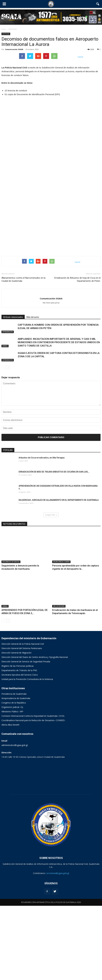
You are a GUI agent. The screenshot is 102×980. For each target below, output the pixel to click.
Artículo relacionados (13, 391)
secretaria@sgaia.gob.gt (58, 947)
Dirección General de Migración (16, 727)
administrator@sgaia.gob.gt (15, 819)
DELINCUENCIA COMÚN (61, 636)
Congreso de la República (14, 777)
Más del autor (33, 391)
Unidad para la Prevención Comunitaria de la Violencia (27, 753)
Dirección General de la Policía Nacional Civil (23, 718)
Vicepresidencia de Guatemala (16, 772)
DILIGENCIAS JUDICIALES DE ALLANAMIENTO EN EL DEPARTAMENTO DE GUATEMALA (59, 574)
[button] (98, 4)
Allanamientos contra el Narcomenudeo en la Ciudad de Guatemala (23, 353)
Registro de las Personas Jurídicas (18, 740)
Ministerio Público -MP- (13, 786)
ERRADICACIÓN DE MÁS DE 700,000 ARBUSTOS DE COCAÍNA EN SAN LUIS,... (54, 546)
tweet (80, 57)
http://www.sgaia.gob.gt (51, 377)
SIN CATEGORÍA (59, 680)
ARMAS (5, 420)
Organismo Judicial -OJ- (12, 781)
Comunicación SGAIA (14, 49)
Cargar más (51, 589)
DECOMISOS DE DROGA (11, 636)
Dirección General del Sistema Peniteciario (22, 723)
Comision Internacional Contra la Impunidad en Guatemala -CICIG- (33, 790)
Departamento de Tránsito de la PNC (19, 745)
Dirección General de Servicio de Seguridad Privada (26, 736)
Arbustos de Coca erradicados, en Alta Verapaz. (42, 532)
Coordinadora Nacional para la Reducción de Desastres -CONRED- (33, 795)
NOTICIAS (6, 34)
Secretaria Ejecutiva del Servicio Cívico (20, 749)
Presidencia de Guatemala (14, 768)
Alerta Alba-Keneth (10, 799)
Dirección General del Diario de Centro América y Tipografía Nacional (35, 731)
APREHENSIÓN (8, 406)
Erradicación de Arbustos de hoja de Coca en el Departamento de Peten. (77, 353)
